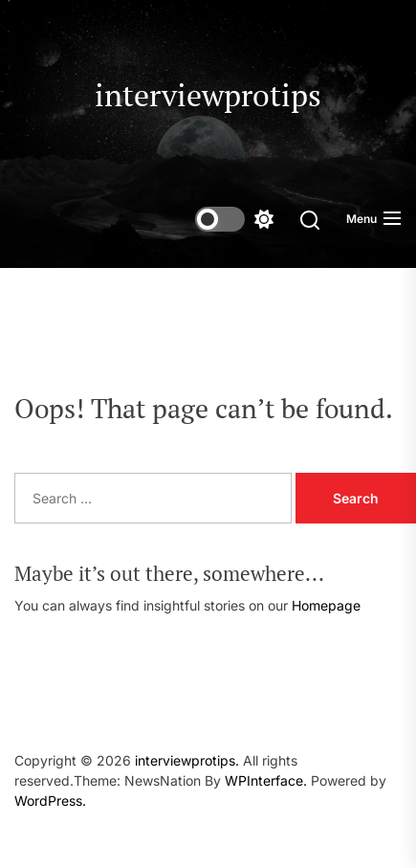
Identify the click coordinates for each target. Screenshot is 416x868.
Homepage (326, 605)
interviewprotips (208, 95)
